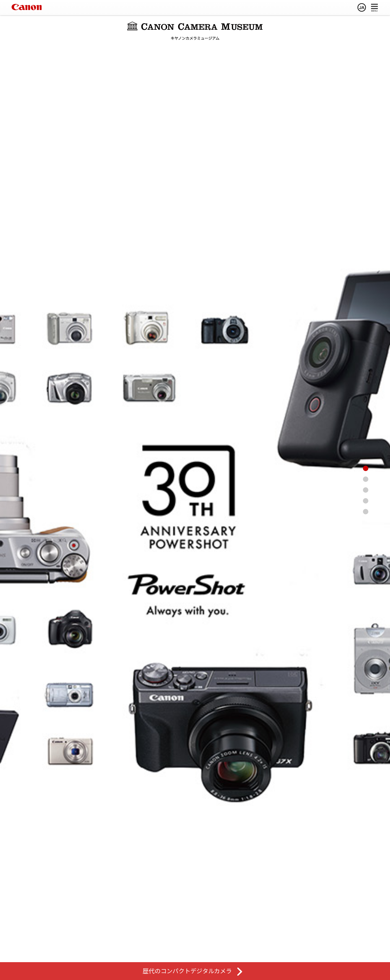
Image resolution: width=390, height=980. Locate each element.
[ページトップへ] (376, 468)
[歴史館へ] (376, 501)
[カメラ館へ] (376, 479)
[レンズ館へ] (376, 490)
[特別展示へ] (376, 512)
